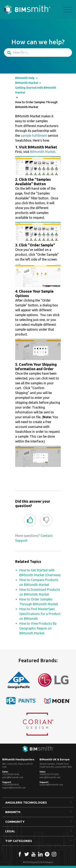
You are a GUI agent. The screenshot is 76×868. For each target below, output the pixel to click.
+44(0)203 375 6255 (49, 774)
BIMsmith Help (25, 78)
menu (67, 10)
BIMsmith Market (27, 83)
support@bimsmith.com (14, 788)
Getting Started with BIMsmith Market (36, 90)
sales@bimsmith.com (13, 777)
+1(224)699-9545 (11, 785)
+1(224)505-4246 (11, 774)
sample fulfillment (34, 136)
